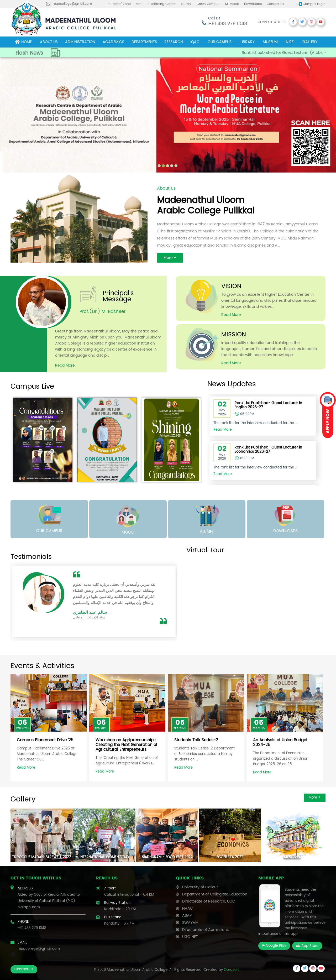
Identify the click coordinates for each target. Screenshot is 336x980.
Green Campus (208, 4)
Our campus (220, 42)
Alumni (186, 4)
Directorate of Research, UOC (209, 901)
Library (248, 42)
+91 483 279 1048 (228, 24)
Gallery (310, 42)
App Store (307, 946)
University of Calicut (200, 887)
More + (315, 798)
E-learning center (162, 4)
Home (23, 42)
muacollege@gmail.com (72, 4)
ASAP (187, 916)
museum (270, 42)
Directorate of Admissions (205, 930)
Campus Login (314, 4)
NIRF (290, 42)
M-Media (232, 4)
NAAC (188, 908)
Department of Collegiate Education (215, 894)
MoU (139, 4)
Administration (80, 42)
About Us (49, 42)
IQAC (195, 42)
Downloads (253, 4)
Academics (113, 42)
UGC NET (190, 937)
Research (174, 42)
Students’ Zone (119, 4)
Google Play (274, 946)
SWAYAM (190, 923)
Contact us (275, 4)
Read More (26, 768)
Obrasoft (231, 970)
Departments (144, 42)
